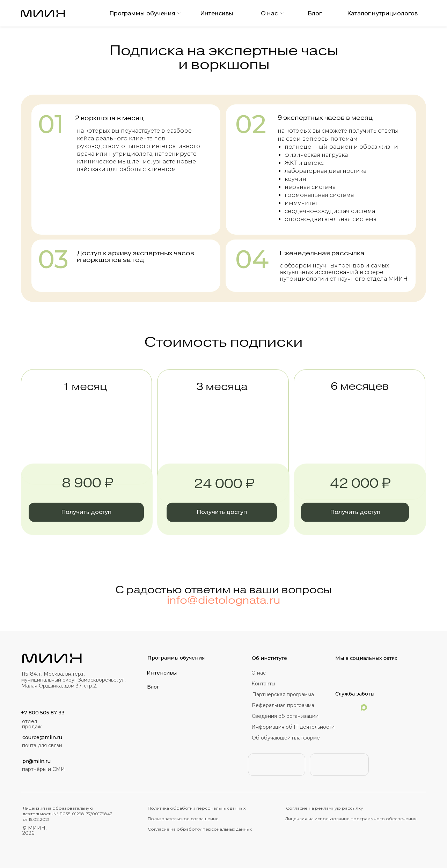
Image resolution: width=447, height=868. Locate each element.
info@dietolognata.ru (223, 608)
